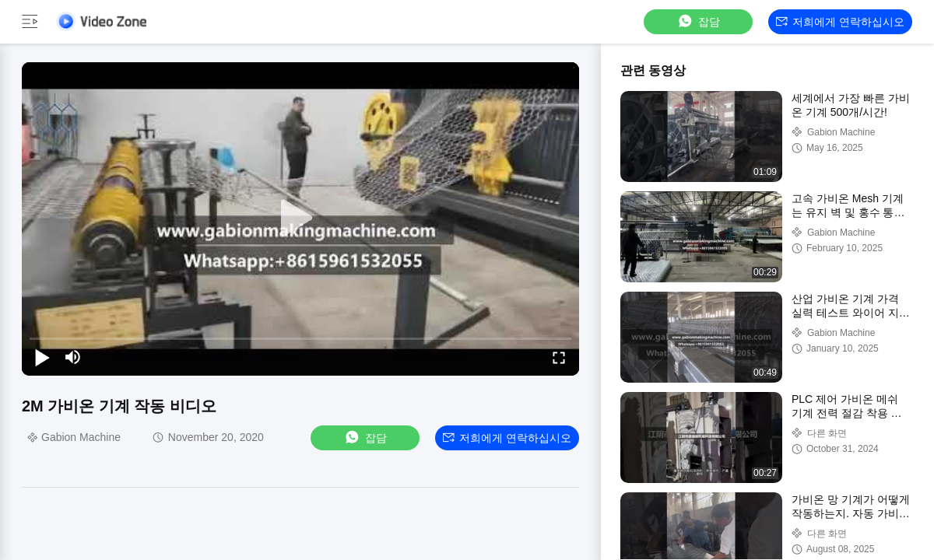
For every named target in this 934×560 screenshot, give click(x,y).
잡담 (698, 21)
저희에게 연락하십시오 (840, 22)
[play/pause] (42, 357)
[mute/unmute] (73, 357)
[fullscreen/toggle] (559, 357)
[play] (300, 219)
